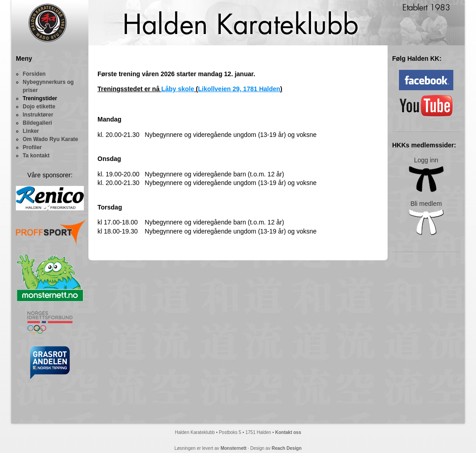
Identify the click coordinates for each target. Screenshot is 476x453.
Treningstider (40, 98)
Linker (31, 131)
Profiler (32, 147)
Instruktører (38, 115)
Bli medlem (426, 218)
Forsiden (34, 74)
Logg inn (426, 174)
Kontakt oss (288, 432)
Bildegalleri (37, 123)
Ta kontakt (36, 156)
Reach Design (287, 448)
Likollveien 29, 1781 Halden (239, 89)
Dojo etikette (39, 107)
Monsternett (233, 448)
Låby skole (178, 89)
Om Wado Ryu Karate (50, 139)
